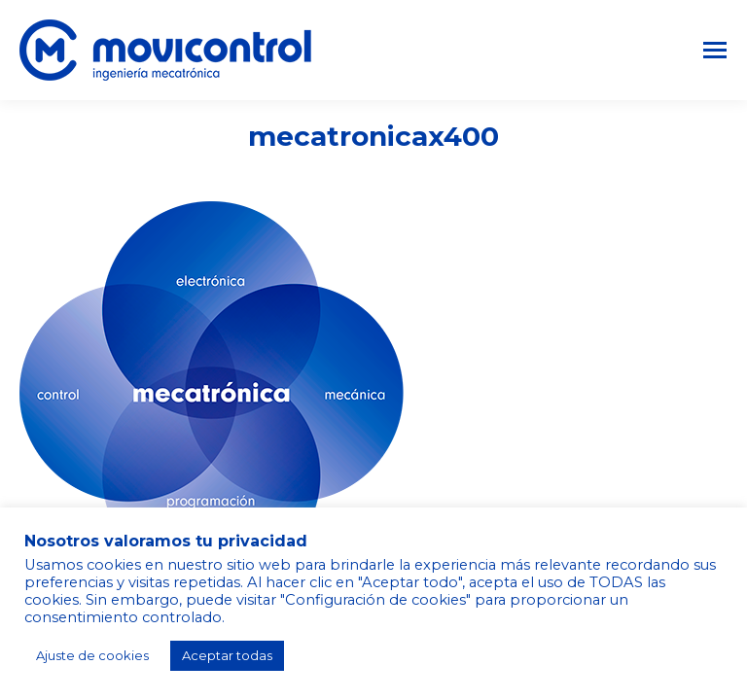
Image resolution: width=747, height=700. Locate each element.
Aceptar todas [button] (227, 655)
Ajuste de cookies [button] (92, 655)
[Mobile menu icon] (715, 50)
